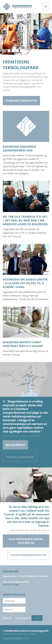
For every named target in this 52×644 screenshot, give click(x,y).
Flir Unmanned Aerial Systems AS (26, 541)
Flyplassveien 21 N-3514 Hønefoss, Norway (25, 576)
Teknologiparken (20, 457)
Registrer (8, 618)
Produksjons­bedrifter (28, 555)
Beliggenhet (15, 445)
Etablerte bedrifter (21, 101)
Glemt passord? (23, 618)
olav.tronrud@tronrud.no (16, 582)
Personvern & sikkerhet (15, 634)
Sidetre (33, 634)
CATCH (26, 638)
